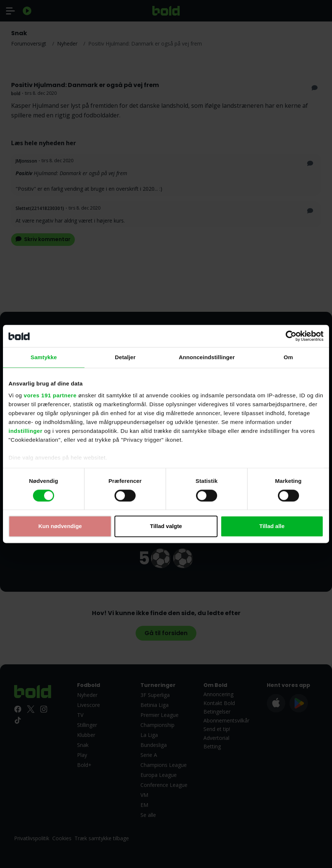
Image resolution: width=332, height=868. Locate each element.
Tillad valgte (166, 526)
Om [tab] (288, 357)
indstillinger (26, 431)
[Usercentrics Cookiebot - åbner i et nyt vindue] (291, 336)
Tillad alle (272, 526)
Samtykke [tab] (44, 357)
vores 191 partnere (50, 395)
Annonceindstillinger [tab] (207, 357)
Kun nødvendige (60, 526)
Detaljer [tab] (125, 357)
